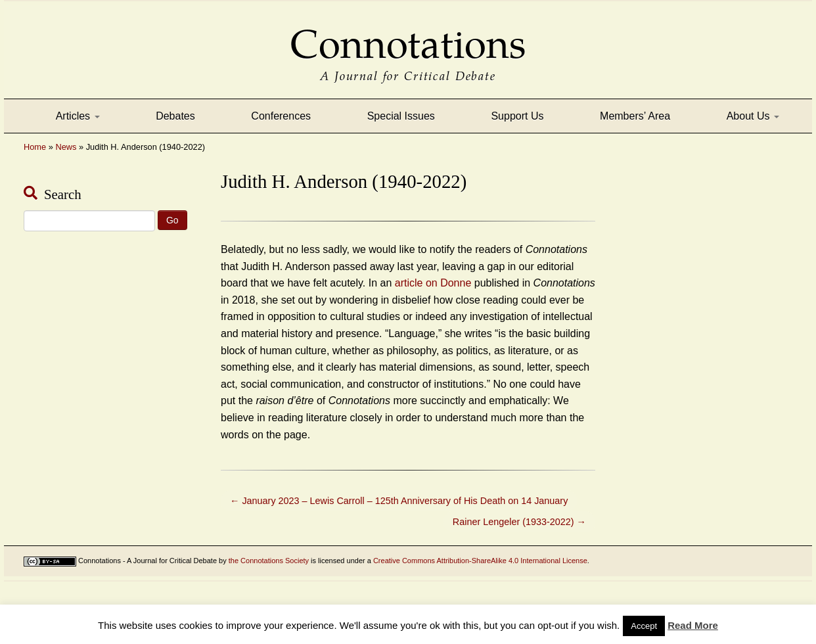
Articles (78, 116)
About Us (753, 116)
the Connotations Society (269, 561)
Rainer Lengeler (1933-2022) (519, 522)
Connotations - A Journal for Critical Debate (147, 561)
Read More (693, 625)
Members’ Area (635, 116)
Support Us (517, 116)
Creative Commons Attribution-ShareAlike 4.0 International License (480, 561)
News (66, 147)
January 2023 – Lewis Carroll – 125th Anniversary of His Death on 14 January (399, 501)
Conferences (281, 116)
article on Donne (433, 283)
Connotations (408, 35)
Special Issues (401, 116)
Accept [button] (644, 626)
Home (35, 147)
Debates (175, 116)
